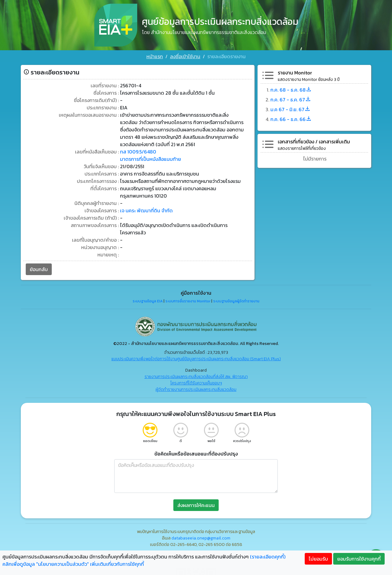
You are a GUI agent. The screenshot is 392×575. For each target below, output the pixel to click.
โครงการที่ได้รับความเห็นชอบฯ (196, 383)
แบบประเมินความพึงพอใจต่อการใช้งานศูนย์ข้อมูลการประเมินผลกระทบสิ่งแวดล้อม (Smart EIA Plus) (196, 359)
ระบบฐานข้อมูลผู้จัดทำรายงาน (236, 301)
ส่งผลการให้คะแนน (196, 505)
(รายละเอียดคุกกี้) (268, 557)
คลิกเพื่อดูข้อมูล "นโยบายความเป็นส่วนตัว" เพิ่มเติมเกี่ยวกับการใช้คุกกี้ (73, 564)
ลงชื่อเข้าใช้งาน (185, 56)
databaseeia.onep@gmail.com (201, 538)
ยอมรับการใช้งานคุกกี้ (359, 559)
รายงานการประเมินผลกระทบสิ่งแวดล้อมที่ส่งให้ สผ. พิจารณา (196, 377)
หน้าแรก (155, 56)
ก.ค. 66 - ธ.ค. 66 (291, 119)
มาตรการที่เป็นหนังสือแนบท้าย (151, 159)
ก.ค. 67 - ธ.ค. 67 (291, 100)
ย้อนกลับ (39, 269)
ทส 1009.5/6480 (138, 152)
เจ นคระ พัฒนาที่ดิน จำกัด (146, 210)
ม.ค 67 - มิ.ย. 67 (290, 109)
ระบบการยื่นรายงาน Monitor (188, 301)
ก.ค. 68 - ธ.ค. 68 (291, 90)
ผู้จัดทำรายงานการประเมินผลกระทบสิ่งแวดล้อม (196, 390)
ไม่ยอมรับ (318, 559)
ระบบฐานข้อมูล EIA (148, 301)
